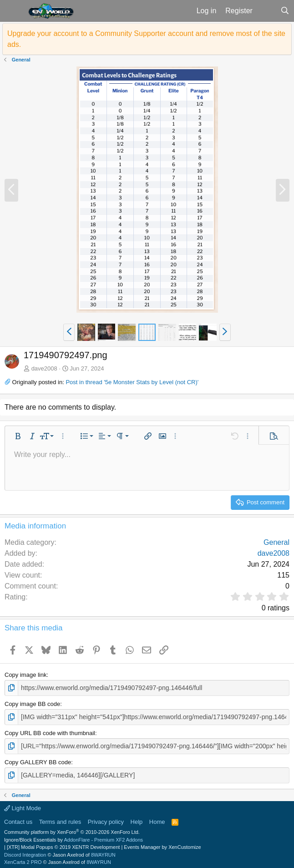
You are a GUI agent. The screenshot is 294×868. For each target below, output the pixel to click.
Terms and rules (60, 819)
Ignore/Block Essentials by (73, 837)
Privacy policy (106, 819)
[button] (13, 11)
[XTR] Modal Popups (63, 845)
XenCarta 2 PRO (23, 860)
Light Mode (23, 806)
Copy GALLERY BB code (38, 760)
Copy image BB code (32, 703)
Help (137, 819)
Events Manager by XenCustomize (162, 845)
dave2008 (44, 368)
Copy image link (26, 675)
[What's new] (266, 11)
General (276, 542)
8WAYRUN (103, 852)
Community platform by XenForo (72, 830)
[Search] (285, 11)
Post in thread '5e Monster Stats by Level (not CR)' (132, 382)
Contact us (18, 819)
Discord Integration (25, 852)
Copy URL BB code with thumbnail (50, 732)
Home (157, 819)
